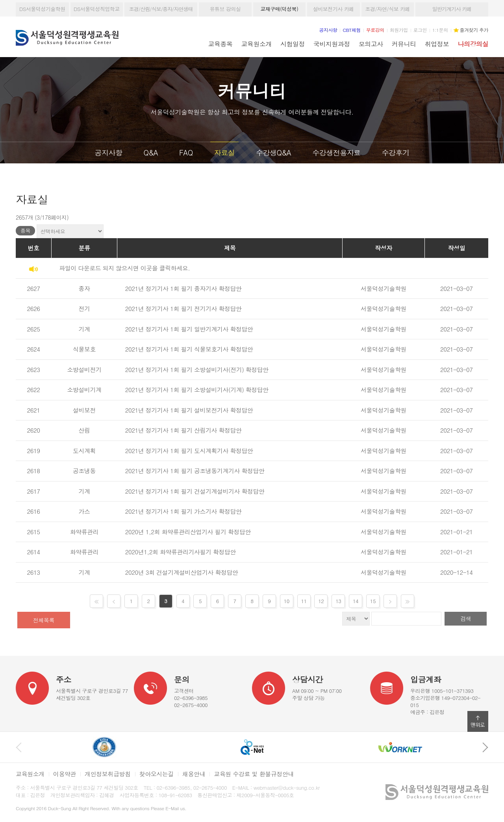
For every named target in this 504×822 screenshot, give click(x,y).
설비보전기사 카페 (334, 9)
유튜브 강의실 (225, 9)
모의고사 (371, 44)
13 (338, 601)
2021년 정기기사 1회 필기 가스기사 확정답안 (183, 511)
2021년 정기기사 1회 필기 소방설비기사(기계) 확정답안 (197, 390)
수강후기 (395, 153)
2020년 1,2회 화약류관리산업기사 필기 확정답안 (188, 532)
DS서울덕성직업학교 (97, 9)
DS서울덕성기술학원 (42, 9)
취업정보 (437, 44)
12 (321, 601)
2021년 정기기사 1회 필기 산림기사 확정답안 (183, 430)
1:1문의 (440, 30)
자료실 (225, 153)
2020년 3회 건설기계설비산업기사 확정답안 (182, 572)
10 (287, 601)
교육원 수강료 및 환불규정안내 (254, 774)
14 (356, 601)
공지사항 (109, 153)
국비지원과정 (332, 44)
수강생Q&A (273, 153)
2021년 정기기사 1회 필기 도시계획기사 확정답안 (189, 451)
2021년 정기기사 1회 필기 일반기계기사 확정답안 (189, 329)
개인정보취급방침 (108, 774)
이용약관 (65, 774)
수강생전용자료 (336, 153)
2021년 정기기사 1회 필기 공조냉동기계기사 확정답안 (195, 471)
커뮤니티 (404, 44)
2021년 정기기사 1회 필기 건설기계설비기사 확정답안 (195, 491)
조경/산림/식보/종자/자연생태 (161, 9)
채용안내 (194, 774)
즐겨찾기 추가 (474, 30)
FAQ (186, 153)
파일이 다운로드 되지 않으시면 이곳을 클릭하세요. (124, 268)
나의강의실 (473, 44)
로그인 (420, 30)
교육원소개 (257, 44)
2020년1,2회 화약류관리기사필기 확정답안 (181, 552)
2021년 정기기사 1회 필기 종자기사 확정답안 (183, 288)
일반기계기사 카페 (452, 9)
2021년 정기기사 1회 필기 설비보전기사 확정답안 (189, 410)
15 (373, 601)
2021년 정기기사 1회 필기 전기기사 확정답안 (183, 308)
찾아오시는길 (157, 774)
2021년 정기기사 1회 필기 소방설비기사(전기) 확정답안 (197, 369)
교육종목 (220, 44)
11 (304, 601)
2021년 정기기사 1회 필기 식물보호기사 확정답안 (189, 349)
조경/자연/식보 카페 (387, 9)
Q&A (151, 153)
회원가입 (399, 30)
